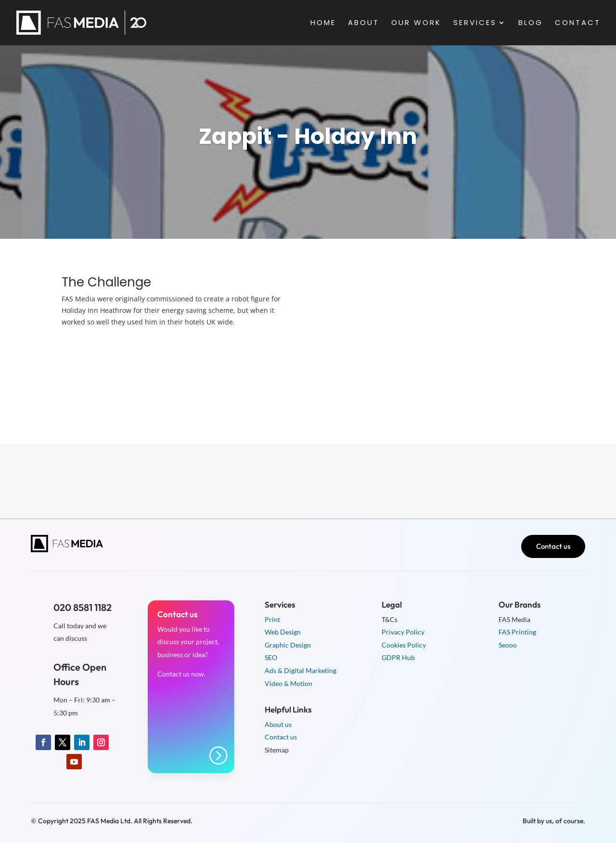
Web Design (283, 632)
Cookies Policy (404, 645)
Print (272, 619)
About (364, 23)
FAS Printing (517, 632)
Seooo (508, 645)
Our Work (416, 23)
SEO (271, 657)
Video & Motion (289, 683)
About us (278, 724)
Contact (578, 23)
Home (323, 23)
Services (475, 23)
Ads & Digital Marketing (301, 670)
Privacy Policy (403, 632)
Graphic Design (288, 645)
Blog (531, 23)
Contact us (553, 546)
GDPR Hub (398, 657)
